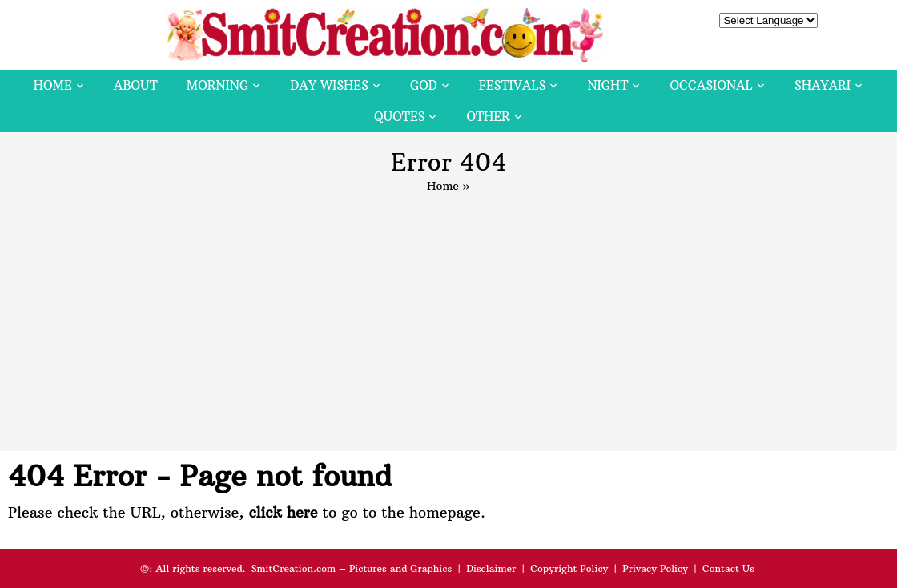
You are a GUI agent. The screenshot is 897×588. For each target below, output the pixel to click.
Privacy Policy (655, 568)
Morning (218, 85)
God (424, 85)
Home (53, 85)
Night (607, 85)
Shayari (823, 85)
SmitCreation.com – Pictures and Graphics (352, 568)
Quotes (399, 117)
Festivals (513, 85)
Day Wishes (329, 85)
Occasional (712, 85)
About (136, 85)
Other (488, 117)
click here (283, 512)
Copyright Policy (569, 568)
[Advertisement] (448, 315)
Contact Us (728, 568)
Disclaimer (491, 568)
